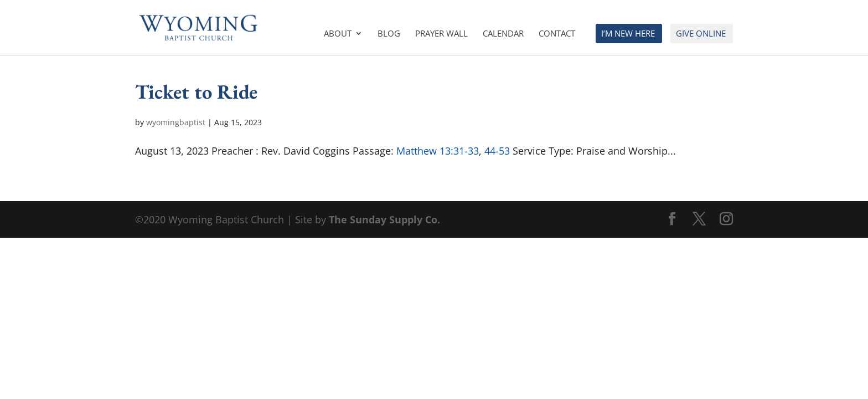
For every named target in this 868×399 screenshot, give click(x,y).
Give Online (701, 34)
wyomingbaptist (176, 122)
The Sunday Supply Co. (384, 219)
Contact (557, 34)
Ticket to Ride (196, 91)
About (338, 34)
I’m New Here (628, 34)
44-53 (497, 151)
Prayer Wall (441, 34)
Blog (389, 34)
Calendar (503, 34)
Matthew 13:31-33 (438, 151)
